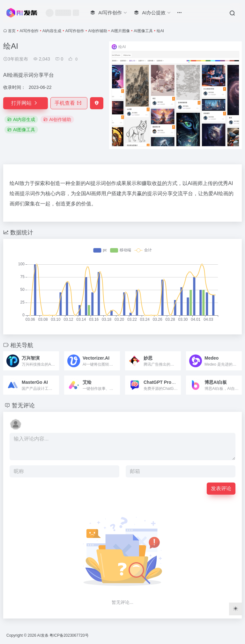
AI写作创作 (29, 31)
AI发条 (43, 635)
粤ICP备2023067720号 (69, 635)
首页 (12, 31)
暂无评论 (23, 405)
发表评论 (221, 488)
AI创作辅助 (97, 31)
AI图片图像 (120, 31)
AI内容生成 (52, 31)
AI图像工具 (143, 31)
